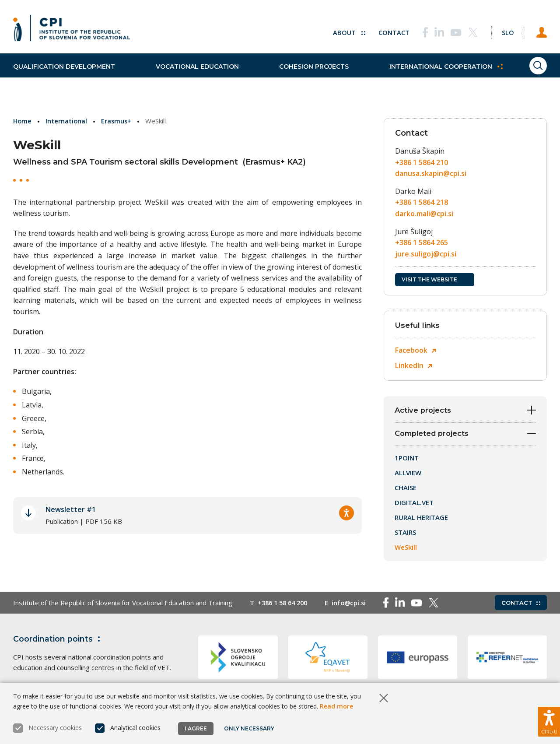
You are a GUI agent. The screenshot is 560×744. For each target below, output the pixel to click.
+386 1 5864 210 (422, 162)
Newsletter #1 (71, 509)
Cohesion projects (300, 74)
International (67, 121)
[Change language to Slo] (504, 31)
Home (23, 121)
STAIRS (405, 534)
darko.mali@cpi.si (424, 214)
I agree (196, 728)
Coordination (58, 641)
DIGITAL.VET (414, 504)
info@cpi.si (354, 604)
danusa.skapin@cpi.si (431, 173)
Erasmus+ (118, 121)
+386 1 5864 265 (422, 242)
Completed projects (465, 435)
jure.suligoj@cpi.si (426, 254)
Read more (336, 706)
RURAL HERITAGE (421, 519)
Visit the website (435, 279)
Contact (387, 31)
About (341, 31)
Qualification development (64, 74)
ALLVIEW (408, 474)
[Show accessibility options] (549, 720)
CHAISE (406, 489)
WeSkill (406, 549)
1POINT (407, 460)
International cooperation (425, 74)
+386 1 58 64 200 (285, 604)
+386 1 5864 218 (422, 202)
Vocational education (190, 74)
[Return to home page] (72, 31)
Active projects (465, 410)
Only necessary (250, 728)
